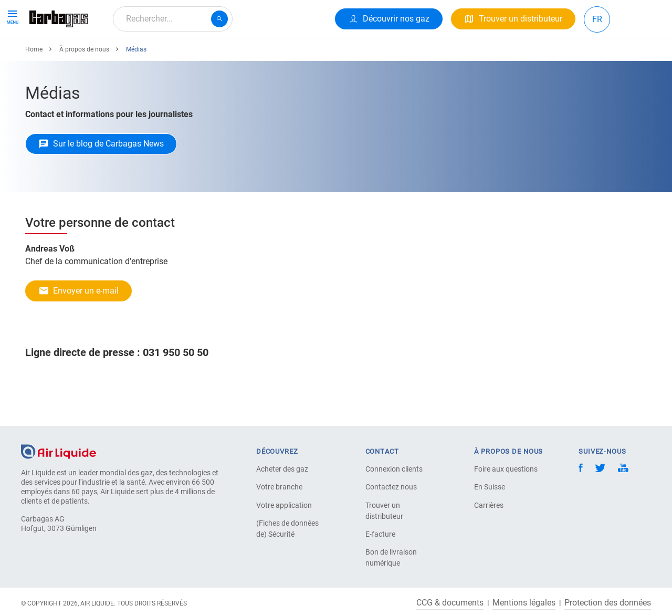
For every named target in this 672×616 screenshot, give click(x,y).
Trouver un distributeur (384, 511)
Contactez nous (391, 487)
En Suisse (490, 487)
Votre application (284, 505)
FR (597, 19)
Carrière (216, 56)
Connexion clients (394, 469)
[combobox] (173, 19)
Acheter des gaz (282, 469)
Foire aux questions (506, 469)
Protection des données (608, 603)
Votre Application (154, 56)
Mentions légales (524, 603)
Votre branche (279, 487)
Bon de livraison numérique (391, 557)
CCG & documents (450, 603)
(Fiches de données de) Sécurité (287, 529)
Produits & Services (69, 56)
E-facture (380, 534)
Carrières (489, 505)
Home (34, 88)
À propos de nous (280, 56)
